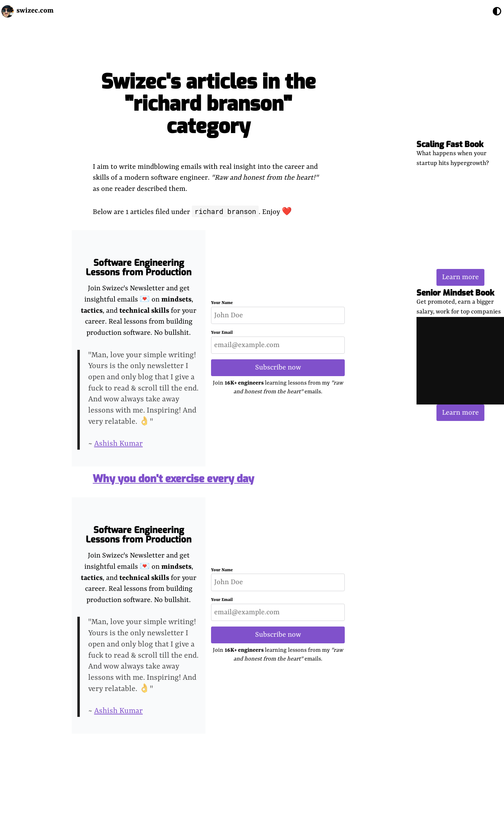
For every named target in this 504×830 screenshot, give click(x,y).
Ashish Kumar (118, 444)
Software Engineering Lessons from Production (139, 268)
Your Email (222, 333)
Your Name (222, 303)
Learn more (460, 277)
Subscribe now (278, 368)
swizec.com (35, 11)
